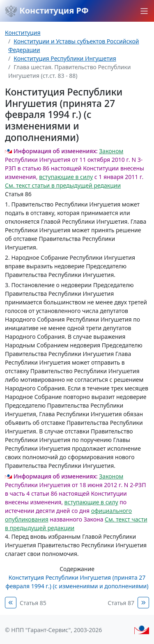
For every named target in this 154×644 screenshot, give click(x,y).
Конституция (23, 33)
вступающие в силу (66, 177)
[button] (144, 11)
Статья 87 (121, 603)
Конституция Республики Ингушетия (65, 58)
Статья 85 (33, 603)
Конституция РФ (47, 11)
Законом (111, 151)
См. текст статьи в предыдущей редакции (63, 185)
